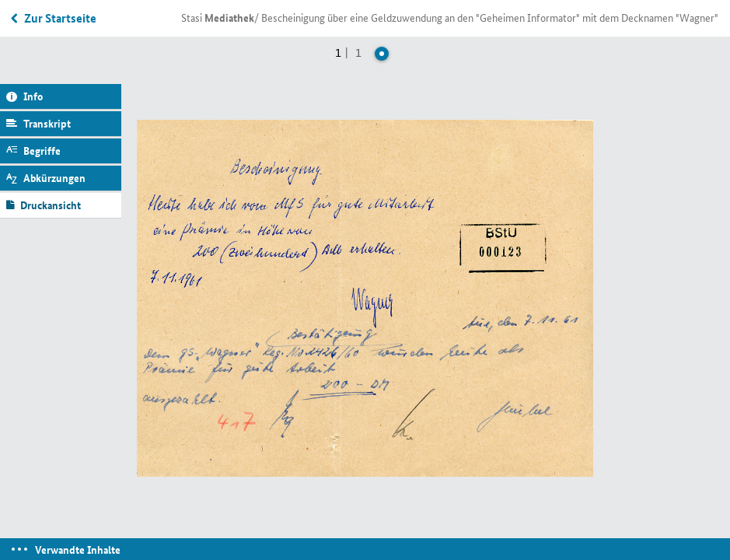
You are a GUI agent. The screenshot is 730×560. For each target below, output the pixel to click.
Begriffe (42, 150)
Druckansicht (51, 205)
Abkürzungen (54, 177)
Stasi (218, 17)
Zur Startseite (60, 18)
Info (33, 96)
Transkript (47, 123)
